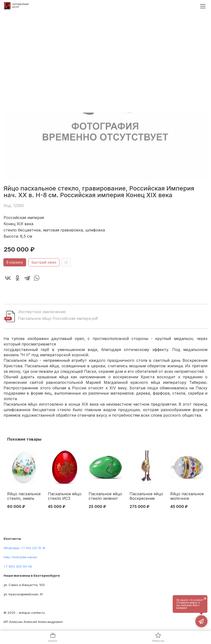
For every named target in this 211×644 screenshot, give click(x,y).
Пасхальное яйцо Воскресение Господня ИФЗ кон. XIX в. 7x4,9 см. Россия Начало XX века (146, 496)
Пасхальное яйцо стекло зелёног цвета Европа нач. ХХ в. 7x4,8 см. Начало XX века (105, 496)
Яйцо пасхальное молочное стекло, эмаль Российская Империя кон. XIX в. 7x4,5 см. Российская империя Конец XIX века (187, 496)
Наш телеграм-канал (20, 557)
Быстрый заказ (44, 262)
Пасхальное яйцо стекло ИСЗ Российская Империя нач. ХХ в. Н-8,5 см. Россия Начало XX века (65, 496)
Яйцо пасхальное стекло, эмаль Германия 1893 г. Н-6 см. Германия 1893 (24, 496)
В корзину (15, 262)
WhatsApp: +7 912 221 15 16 (24, 548)
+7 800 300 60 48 (18, 566)
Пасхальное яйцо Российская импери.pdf (58, 318)
